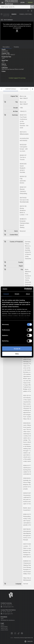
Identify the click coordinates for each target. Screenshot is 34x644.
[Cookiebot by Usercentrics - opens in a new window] (24, 289)
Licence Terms (4, 630)
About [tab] (28, 294)
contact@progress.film (7, 607)
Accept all (17, 349)
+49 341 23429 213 (6, 605)
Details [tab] (17, 294)
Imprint (2, 625)
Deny (17, 354)
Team (2, 619)
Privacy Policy (4, 627)
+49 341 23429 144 (6, 612)
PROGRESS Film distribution (8, 620)
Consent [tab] (6, 294)
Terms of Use (4, 628)
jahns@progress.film (7, 614)
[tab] (6, 47)
